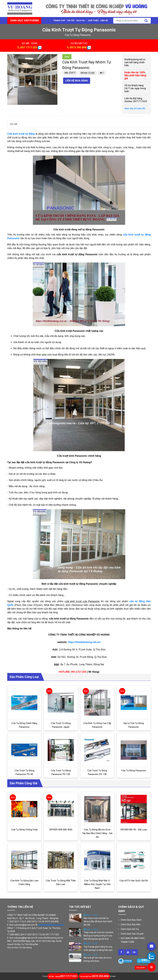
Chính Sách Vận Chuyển (132, 934)
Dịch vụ (81, 20)
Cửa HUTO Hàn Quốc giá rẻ (134, 881)
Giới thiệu (93, 20)
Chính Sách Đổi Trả (130, 929)
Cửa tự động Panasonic (134, 771)
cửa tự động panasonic (78, 35)
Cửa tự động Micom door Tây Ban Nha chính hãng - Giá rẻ (97, 833)
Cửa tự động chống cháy (24, 830)
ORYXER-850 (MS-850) (61, 830)
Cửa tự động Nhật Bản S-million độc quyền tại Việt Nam (97, 884)
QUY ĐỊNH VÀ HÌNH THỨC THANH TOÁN (133, 940)
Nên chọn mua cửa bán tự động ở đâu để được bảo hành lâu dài (98, 921)
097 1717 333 (29, 47)
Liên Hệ (104, 20)
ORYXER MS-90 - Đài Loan (134, 830)
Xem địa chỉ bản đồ (135, 108)
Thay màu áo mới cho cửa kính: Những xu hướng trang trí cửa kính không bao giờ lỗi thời (99, 936)
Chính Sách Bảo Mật (130, 924)
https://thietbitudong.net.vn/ (84, 642)
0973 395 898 (78, 47)
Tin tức (71, 20)
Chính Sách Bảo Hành (131, 920)
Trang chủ (59, 20)
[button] (55, 57)
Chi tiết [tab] (14, 124)
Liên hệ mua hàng (77, 81)
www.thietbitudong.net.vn (51, 925)
